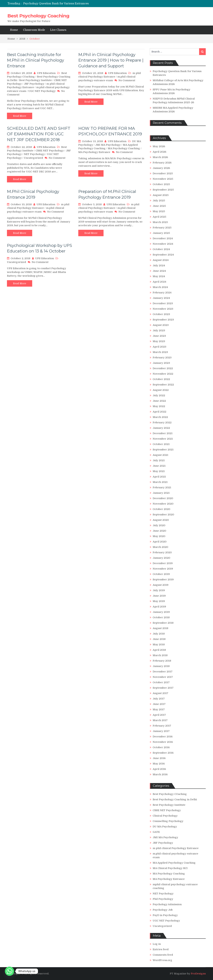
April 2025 (159, 217)
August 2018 (160, 628)
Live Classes (58, 30)
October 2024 (161, 249)
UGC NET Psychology (42, 91)
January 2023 (161, 363)
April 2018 (159, 650)
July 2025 (159, 201)
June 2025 (159, 206)
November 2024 (163, 244)
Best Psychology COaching (170, 794)
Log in (157, 944)
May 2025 (159, 211)
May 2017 (159, 709)
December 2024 (163, 238)
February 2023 (162, 358)
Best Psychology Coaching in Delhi (175, 799)
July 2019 (159, 590)
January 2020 (161, 558)
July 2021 (159, 460)
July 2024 (159, 265)
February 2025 (162, 228)
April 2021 (159, 477)
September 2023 (163, 320)
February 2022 (162, 422)
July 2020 (159, 525)
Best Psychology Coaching (38, 16)
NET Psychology (34, 154)
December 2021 (163, 433)
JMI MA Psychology (108, 145)
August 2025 (161, 195)
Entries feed (161, 949)
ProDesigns (198, 974)
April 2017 (159, 715)
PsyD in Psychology (165, 915)
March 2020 (160, 547)
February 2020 (162, 552)
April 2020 (160, 542)
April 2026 (159, 152)
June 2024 (159, 271)
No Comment (127, 80)
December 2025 (163, 173)
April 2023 (159, 347)
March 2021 (160, 482)
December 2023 (163, 303)
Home (14, 30)
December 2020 (163, 498)
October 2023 (161, 314)
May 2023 (159, 341)
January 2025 (161, 233)
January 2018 (161, 666)
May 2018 (159, 644)
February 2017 (162, 726)
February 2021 (162, 487)
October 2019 (161, 574)
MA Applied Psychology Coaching (174, 863)
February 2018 (162, 661)
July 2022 (159, 395)
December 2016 (163, 737)
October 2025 (161, 184)
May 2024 (159, 276)
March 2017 (160, 720)
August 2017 (160, 693)
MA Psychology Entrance (94, 152)
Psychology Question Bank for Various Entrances (56, 4)
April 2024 (159, 282)
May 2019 (159, 601)
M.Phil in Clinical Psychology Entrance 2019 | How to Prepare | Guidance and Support (111, 60)
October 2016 (161, 747)
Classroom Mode (34, 30)
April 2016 (159, 769)
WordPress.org (162, 960)
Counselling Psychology (168, 821)
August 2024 (161, 260)
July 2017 (159, 699)
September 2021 (163, 450)
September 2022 (163, 385)
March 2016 (160, 774)
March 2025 (160, 222)
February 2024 (162, 293)
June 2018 (159, 639)
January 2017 (161, 731)
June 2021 (159, 466)
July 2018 (159, 634)
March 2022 (160, 417)
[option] (75, 4)
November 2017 (163, 677)
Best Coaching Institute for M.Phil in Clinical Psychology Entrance (35, 60)
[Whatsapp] (9, 971)
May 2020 (159, 536)
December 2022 (163, 368)
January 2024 (161, 298)
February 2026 (162, 163)
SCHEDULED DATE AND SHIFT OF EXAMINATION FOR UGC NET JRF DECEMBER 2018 (39, 134)
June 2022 (159, 401)
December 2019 (163, 563)
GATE (156, 832)
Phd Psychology (163, 899)
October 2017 (161, 682)
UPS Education (46, 73)
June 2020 (159, 531)
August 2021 (160, 455)
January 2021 (161, 493)
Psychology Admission (167, 904)
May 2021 (159, 471)
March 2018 (160, 655)
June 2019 (159, 596)
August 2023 (161, 325)
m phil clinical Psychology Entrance (176, 848)
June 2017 (159, 704)
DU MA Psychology (165, 827)
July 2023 (159, 330)
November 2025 (163, 179)
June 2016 (159, 758)
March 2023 (160, 352)
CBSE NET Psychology (50, 151)
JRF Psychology (34, 84)
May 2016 (159, 764)
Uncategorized (33, 158)
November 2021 (163, 439)
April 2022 (159, 412)
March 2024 (160, 287)
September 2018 (163, 623)
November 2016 (163, 742)
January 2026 (161, 168)
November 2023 (163, 309)
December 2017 (163, 672)
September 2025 (163, 190)
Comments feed (163, 955)
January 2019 (161, 612)
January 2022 (161, 428)
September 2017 (163, 688)
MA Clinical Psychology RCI (170, 868)
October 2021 (161, 444)
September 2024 (163, 255)
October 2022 (161, 379)
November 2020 (163, 504)
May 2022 (159, 406)
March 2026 (160, 157)
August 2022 (161, 390)
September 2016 (163, 753)
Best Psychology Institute (35, 80)
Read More (20, 116)
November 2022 (163, 374)
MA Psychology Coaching (124, 148)
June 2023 (159, 336)
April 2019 (159, 607)
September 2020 (163, 515)
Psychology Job (163, 910)
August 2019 (161, 585)
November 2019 (163, 569)
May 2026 (159, 146)
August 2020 (161, 520)
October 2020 (161, 509)
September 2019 (163, 580)
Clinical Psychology (165, 816)
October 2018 (161, 617)
